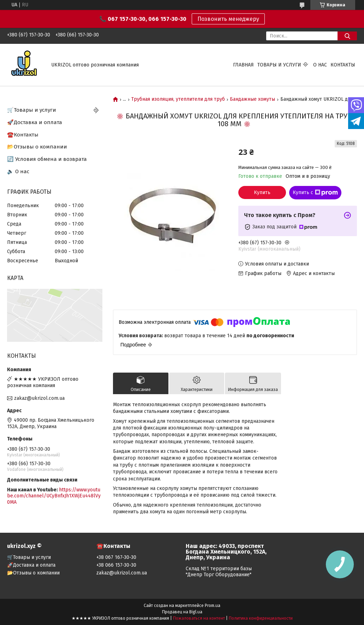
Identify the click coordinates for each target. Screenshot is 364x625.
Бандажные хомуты (252, 99)
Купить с (315, 193)
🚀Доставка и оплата (35, 122)
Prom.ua (213, 606)
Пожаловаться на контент (199, 618)
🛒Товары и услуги (32, 110)
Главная (243, 65)
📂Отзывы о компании (37, 147)
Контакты (343, 65)
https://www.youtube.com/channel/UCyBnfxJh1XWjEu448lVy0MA (54, 496)
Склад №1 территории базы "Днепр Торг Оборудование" (219, 572)
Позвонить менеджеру (228, 19)
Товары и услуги (279, 65)
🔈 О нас (18, 171)
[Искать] (347, 36)
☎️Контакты (23, 135)
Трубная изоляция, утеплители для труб (178, 99)
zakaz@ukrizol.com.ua (39, 398)
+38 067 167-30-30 (116, 557)
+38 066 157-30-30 (116, 565)
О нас (320, 65)
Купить (262, 192)
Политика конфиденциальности (261, 618)
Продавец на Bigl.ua (182, 612)
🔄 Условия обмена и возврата (47, 159)
